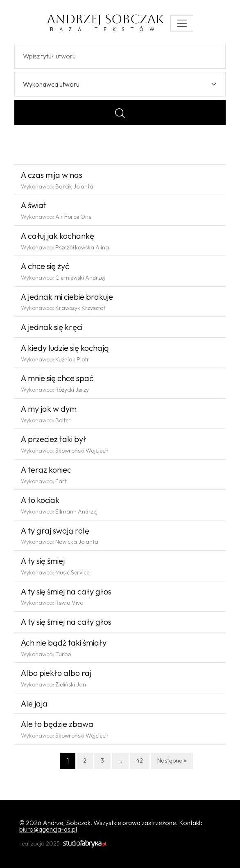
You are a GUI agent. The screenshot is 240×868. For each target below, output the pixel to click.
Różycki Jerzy (72, 390)
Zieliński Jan (71, 684)
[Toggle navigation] (182, 23)
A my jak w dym (49, 409)
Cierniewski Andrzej (80, 278)
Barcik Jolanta (74, 186)
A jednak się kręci (52, 327)
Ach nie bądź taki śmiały (64, 643)
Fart (61, 481)
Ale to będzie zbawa (57, 724)
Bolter (63, 420)
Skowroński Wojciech (82, 451)
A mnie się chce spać (57, 378)
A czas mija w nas (52, 175)
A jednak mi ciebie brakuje (67, 297)
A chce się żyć (45, 266)
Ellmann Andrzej (76, 511)
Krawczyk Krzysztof (80, 308)
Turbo (63, 654)
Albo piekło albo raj (56, 673)
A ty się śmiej (43, 561)
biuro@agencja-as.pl (48, 829)
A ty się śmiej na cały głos (66, 591)
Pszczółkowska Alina (82, 247)
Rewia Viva (69, 603)
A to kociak (40, 500)
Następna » (172, 760)
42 (140, 760)
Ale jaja (34, 703)
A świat (34, 205)
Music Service (72, 572)
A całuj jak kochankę (58, 236)
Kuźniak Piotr (72, 359)
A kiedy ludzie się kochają (65, 348)
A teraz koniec (46, 470)
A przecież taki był (54, 439)
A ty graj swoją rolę (55, 530)
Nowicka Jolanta (77, 542)
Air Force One (73, 217)
